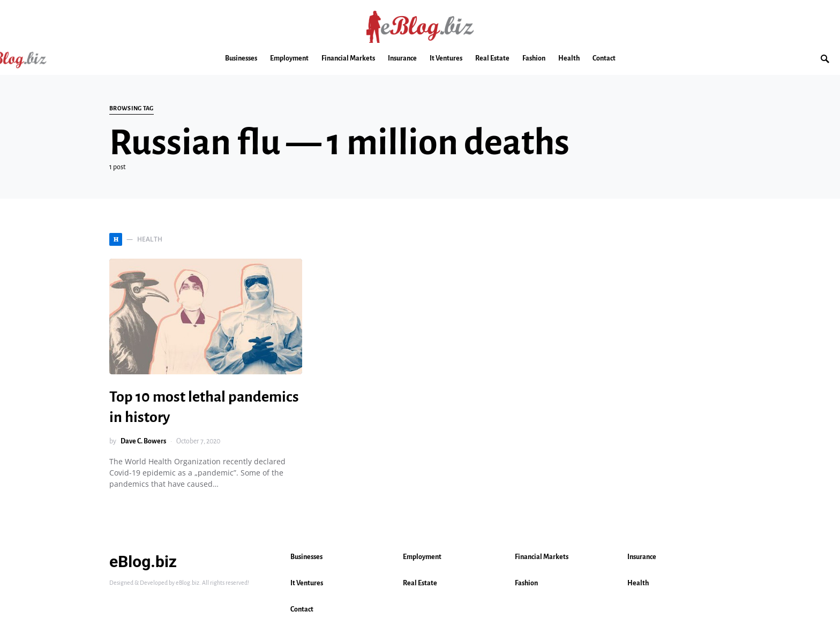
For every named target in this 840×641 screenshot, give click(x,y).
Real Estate (420, 583)
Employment (422, 557)
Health (638, 583)
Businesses (306, 557)
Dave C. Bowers (143, 441)
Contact (302, 609)
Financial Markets (542, 557)
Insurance (642, 557)
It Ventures (307, 583)
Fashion (526, 583)
